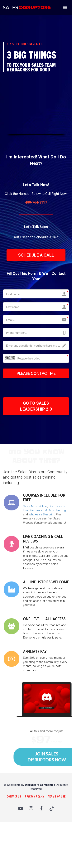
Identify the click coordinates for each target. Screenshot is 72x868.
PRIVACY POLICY (35, 797)
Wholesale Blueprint (41, 514)
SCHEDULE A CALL (36, 255)
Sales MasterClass (35, 506)
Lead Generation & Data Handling (44, 510)
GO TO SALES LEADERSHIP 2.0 (36, 406)
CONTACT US (14, 797)
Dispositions (57, 506)
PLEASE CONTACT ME (36, 373)
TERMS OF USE (57, 797)
